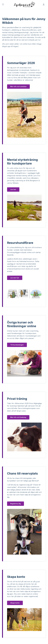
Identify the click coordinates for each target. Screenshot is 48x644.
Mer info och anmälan (18, 86)
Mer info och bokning (18, 417)
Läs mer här (15, 278)
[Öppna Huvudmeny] (3, 4)
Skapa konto (15, 603)
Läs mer (13, 189)
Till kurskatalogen (17, 345)
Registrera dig (16, 504)
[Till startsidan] (24, 4)
